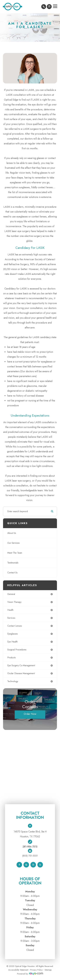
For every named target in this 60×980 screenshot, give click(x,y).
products (12, 658)
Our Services (13, 543)
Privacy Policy (36, 970)
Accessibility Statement (18, 970)
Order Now (30, 714)
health (10, 610)
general (11, 594)
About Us (12, 533)
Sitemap (48, 970)
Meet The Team (15, 553)
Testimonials (13, 563)
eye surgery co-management (21, 665)
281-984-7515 (30, 847)
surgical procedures (17, 650)
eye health (12, 642)
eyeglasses (13, 634)
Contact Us (12, 573)
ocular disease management (21, 673)
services (11, 618)
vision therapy (14, 602)
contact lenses (15, 626)
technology (13, 681)
